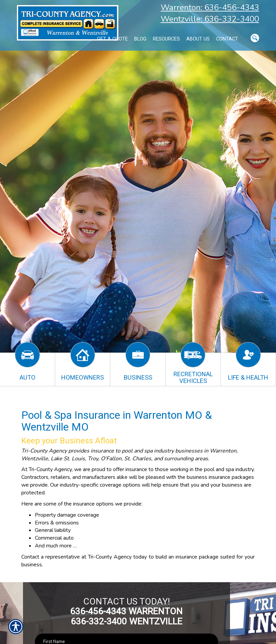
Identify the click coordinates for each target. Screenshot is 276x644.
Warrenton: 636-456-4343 (210, 7)
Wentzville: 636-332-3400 (210, 19)
